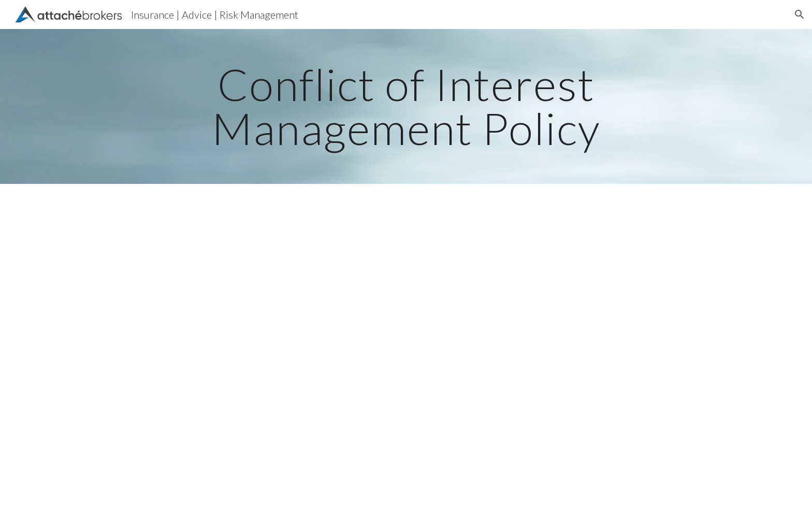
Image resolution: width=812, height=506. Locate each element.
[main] (406, 106)
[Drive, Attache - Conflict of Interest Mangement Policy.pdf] (406, 345)
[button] (800, 15)
